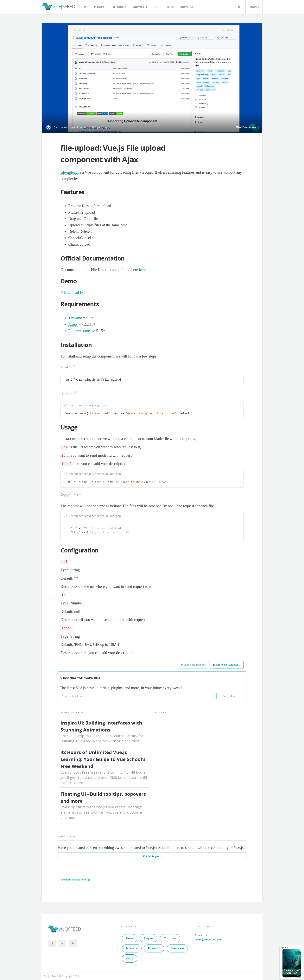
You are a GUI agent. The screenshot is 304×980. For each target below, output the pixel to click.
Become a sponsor (294, 977)
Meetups (132, 948)
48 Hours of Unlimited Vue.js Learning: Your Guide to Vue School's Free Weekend (103, 759)
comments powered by (76, 880)
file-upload (69, 172)
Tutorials (119, 7)
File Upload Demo (75, 293)
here (142, 270)
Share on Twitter (193, 665)
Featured (154, 948)
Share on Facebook (227, 665)
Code (157, 7)
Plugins (100, 7)
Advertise (201, 935)
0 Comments (248, 127)
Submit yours (152, 856)
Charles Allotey (63, 127)
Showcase (140, 7)
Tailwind (75, 318)
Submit (186, 7)
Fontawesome (79, 331)
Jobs (170, 7)
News (84, 7)
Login (254, 7)
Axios (73, 324)
